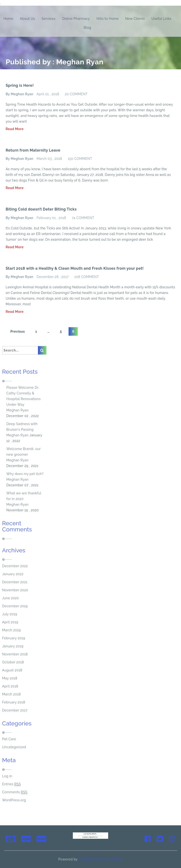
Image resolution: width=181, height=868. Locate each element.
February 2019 (14, 638)
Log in (7, 776)
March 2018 (11, 694)
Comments (15, 792)
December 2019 (15, 606)
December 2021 (15, 582)
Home (8, 19)
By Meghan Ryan (19, 94)
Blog (87, 28)
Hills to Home (108, 19)
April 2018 (10, 686)
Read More (15, 129)
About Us (27, 19)
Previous (18, 331)
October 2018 (13, 662)
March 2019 (11, 630)
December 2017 (15, 710)
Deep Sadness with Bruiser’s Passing (22, 427)
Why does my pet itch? (25, 474)
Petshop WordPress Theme (101, 859)
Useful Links (162, 19)
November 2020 (15, 590)
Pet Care (9, 739)
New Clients (135, 19)
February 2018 (14, 702)
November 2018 (15, 654)
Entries (11, 784)
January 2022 (13, 574)
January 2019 (13, 646)
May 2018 (10, 678)
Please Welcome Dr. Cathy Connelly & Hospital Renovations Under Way (24, 396)
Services (49, 19)
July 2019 (10, 614)
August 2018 (12, 670)
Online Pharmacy (76, 19)
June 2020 (10, 598)
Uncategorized (14, 747)
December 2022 (15, 566)
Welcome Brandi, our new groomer (24, 452)
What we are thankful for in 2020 (24, 496)
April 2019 (10, 622)
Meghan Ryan (17, 410)
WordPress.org (14, 800)
